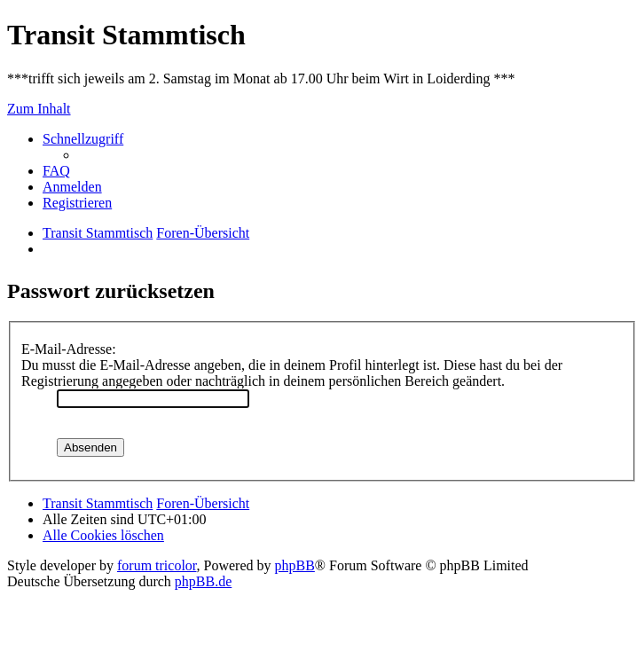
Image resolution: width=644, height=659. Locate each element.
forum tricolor (157, 565)
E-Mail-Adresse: (69, 349)
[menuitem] (56, 171)
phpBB (295, 565)
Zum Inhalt (39, 109)
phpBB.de (203, 581)
